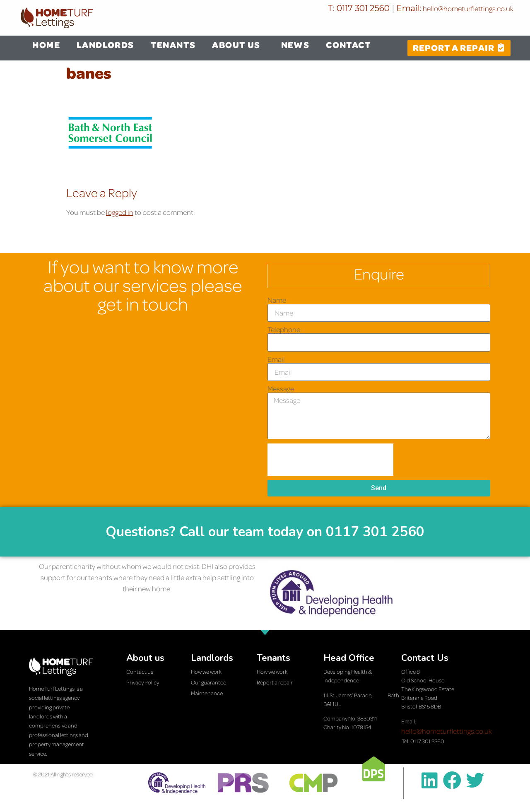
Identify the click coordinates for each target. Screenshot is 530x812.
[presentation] (330, 460)
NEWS (295, 45)
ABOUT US (238, 45)
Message (281, 389)
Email (276, 359)
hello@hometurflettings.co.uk (467, 8)
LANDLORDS (105, 45)
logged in (120, 212)
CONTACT (348, 45)
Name (277, 300)
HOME (46, 45)
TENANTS (173, 45)
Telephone (284, 330)
